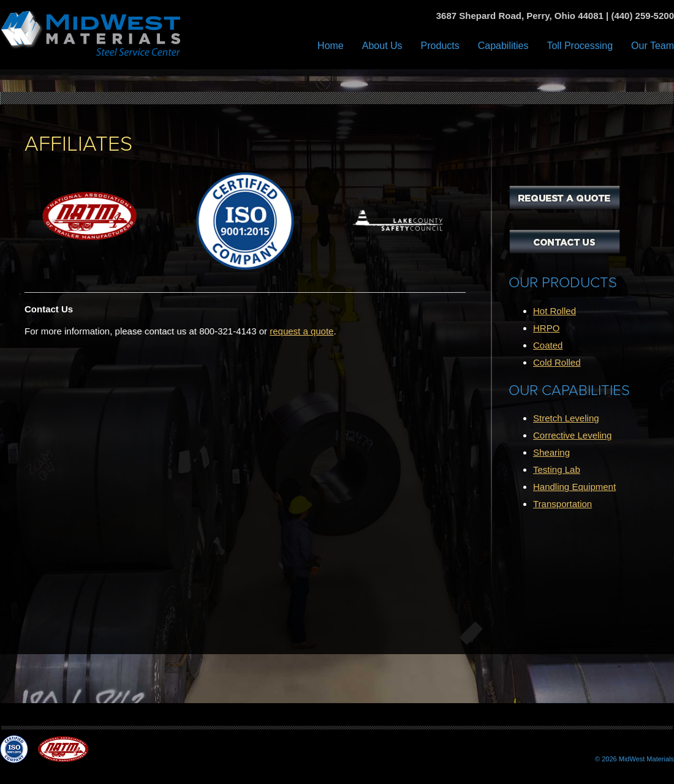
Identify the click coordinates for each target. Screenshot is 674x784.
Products (440, 46)
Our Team (653, 46)
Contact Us (565, 241)
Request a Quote (565, 197)
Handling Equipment (574, 487)
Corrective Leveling (572, 435)
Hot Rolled (555, 311)
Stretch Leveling (566, 418)
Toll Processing (580, 46)
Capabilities (503, 46)
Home (331, 46)
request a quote (301, 331)
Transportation (562, 504)
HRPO (546, 328)
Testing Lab (557, 469)
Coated (548, 345)
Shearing (551, 452)
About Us (382, 46)
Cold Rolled (557, 362)
